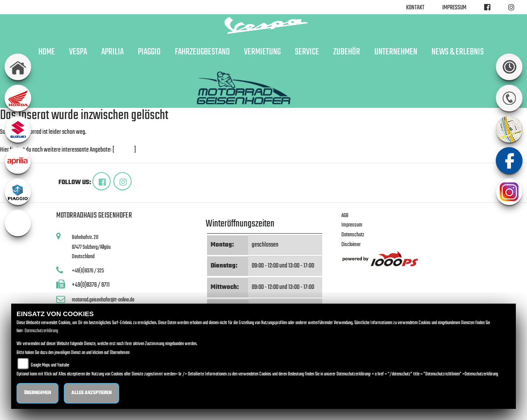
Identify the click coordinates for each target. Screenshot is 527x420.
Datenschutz (353, 235)
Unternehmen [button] (396, 52)
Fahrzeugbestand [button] (202, 52)
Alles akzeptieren (91, 393)
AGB (345, 216)
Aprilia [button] (112, 52)
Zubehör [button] (347, 52)
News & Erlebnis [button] (458, 52)
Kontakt (415, 8)
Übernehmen (37, 393)
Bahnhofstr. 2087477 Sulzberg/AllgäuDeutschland (91, 247)
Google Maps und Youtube (50, 365)
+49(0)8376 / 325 (88, 271)
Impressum (454, 8)
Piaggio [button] (149, 52)
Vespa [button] (78, 52)
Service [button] (307, 52)
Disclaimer (351, 245)
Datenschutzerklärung (41, 331)
